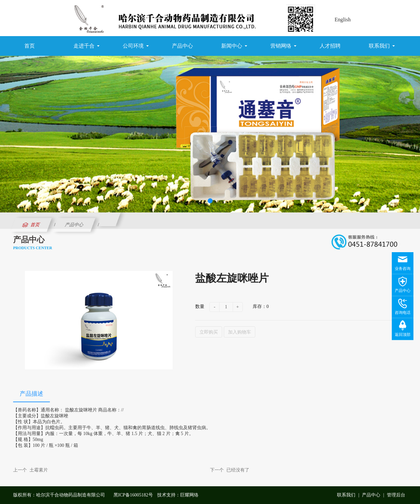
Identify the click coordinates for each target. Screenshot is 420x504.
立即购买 (209, 332)
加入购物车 (240, 332)
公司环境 (136, 46)
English (343, 20)
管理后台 (396, 495)
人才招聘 (330, 46)
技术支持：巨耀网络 (178, 495)
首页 (30, 46)
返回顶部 (403, 335)
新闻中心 (234, 46)
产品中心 (182, 46)
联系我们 (382, 46)
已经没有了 (238, 470)
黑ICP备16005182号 (133, 495)
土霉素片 (39, 470)
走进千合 (86, 46)
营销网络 (283, 46)
